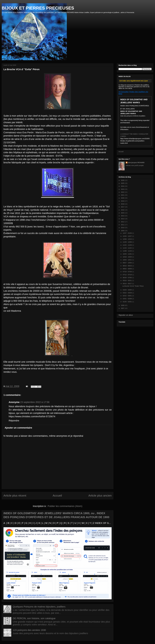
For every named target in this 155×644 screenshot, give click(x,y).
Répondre (14, 421)
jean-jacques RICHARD (136, 163)
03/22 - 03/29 (127, 293)
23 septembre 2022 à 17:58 (35, 402)
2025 (123, 183)
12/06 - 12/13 (127, 239)
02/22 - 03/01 (127, 296)
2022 (123, 192)
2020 (123, 198)
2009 (123, 231)
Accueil (57, 496)
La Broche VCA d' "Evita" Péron (133, 286)
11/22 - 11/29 (127, 245)
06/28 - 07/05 (127, 278)
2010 (123, 228)
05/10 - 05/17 (127, 284)
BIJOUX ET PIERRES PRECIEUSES (38, 8)
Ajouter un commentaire (18, 428)
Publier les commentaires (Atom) (65, 506)
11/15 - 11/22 (127, 248)
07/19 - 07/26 (127, 272)
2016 (123, 210)
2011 (123, 225)
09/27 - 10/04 (127, 263)
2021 (123, 195)
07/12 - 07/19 (127, 275)
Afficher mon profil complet (135, 165)
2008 (123, 305)
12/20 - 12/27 (127, 236)
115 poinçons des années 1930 (29, 630)
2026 (123, 180)
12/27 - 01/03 (127, 233)
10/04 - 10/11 (127, 260)
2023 (123, 189)
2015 (123, 213)
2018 (123, 204)
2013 (123, 219)
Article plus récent (15, 496)
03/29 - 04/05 (127, 290)
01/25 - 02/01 (127, 302)
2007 (123, 308)
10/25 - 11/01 (127, 254)
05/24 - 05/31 (127, 281)
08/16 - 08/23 (127, 266)
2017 (123, 207)
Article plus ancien (100, 496)
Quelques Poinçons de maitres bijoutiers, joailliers (39, 607)
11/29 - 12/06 (127, 242)
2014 (123, 216)
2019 (123, 201)
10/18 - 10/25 (127, 257)
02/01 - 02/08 (127, 299)
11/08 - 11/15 (127, 251)
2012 (123, 222)
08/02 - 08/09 (127, 269)
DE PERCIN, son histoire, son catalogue (34, 618)
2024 (123, 186)
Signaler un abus (126, 315)
